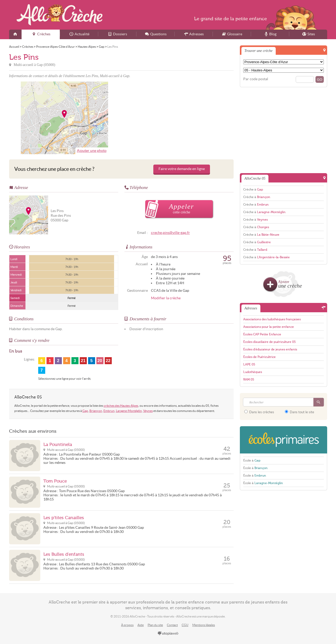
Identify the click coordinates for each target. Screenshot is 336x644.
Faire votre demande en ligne (182, 169)
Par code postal (256, 79)
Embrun (109, 411)
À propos (127, 625)
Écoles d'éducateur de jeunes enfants (270, 349)
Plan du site (155, 625)
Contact (172, 625)
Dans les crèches (259, 412)
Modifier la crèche (166, 298)
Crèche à (253, 189)
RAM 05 (249, 379)
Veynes (148, 411)
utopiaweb (168, 634)
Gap (85, 411)
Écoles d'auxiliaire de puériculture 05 (269, 342)
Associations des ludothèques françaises (272, 319)
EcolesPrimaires (284, 440)
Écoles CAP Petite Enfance (262, 334)
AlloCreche (60, 15)
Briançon (96, 411)
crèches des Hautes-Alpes (121, 406)
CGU (185, 625)
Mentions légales (204, 625)
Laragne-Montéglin (129, 411)
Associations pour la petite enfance (269, 327)
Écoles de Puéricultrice (259, 357)
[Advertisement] (178, 118)
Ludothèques (253, 372)
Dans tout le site (299, 412)
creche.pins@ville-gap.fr (170, 233)
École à (252, 460)
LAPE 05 (249, 364)
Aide (141, 625)
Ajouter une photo (92, 151)
